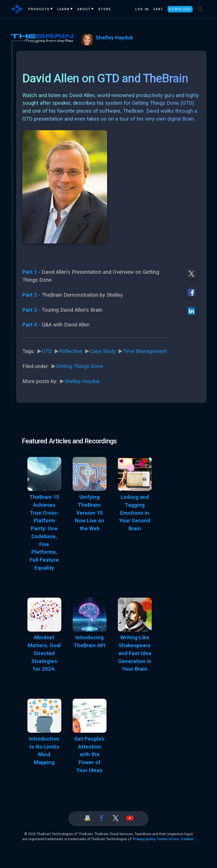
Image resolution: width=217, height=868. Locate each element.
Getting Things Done (80, 366)
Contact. (188, 839)
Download (180, 9)
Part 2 (30, 295)
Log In (142, 9)
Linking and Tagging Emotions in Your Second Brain (135, 513)
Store (105, 9)
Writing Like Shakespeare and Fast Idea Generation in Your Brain (135, 653)
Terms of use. (168, 839)
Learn (64, 9)
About (84, 9)
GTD (47, 351)
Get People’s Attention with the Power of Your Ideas (89, 755)
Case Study (103, 351)
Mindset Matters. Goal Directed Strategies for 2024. (44, 653)
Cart (158, 9)
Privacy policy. (144, 839)
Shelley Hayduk (114, 38)
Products (39, 9)
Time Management (145, 351)
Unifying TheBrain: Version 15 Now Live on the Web (90, 513)
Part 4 (30, 325)
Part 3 (30, 310)
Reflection (71, 351)
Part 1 (30, 272)
